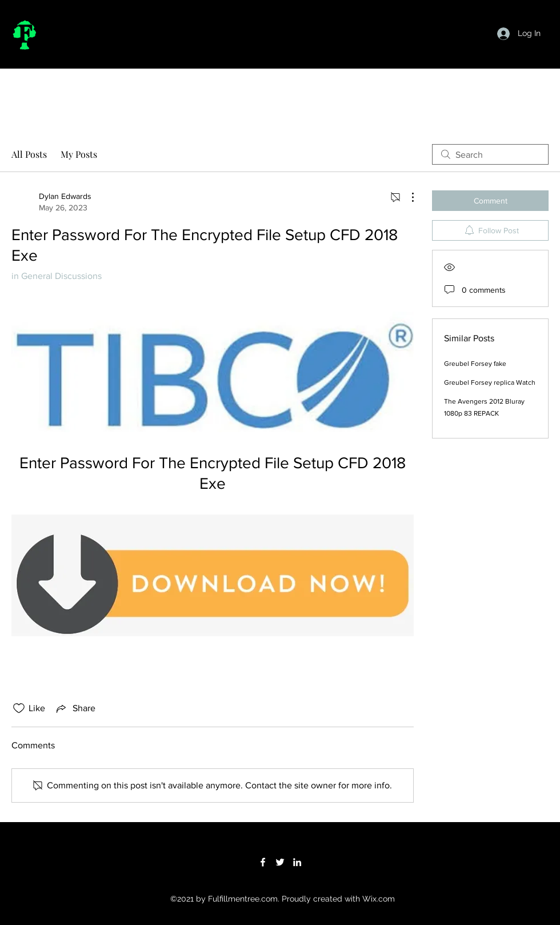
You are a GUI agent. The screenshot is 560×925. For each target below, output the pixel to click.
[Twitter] (280, 862)
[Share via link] (75, 708)
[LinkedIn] (297, 862)
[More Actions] (407, 197)
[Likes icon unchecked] (19, 708)
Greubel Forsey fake (475, 364)
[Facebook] (263, 862)
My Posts (79, 154)
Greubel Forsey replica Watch (490, 382)
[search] (490, 154)
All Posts (29, 154)
